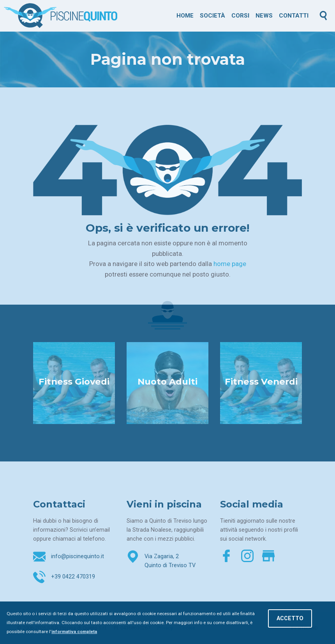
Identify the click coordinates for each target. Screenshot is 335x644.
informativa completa (74, 632)
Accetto (290, 618)
